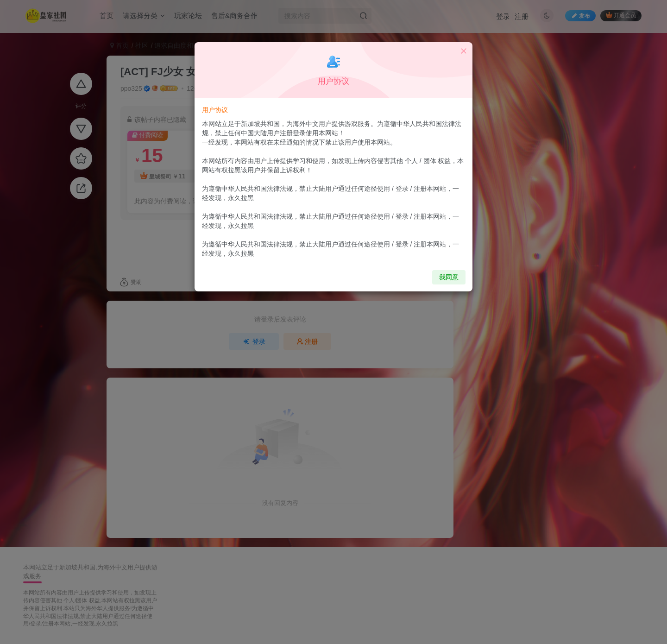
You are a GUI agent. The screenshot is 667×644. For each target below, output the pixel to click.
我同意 (443, 272)
